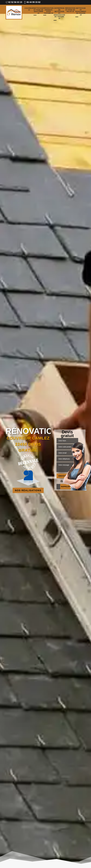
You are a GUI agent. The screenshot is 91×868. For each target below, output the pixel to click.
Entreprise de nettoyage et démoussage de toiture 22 (59, 13)
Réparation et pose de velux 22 (70, 10)
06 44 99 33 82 (32, 2)
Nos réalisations (28, 490)
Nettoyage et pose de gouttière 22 (38, 11)
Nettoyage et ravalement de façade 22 (81, 12)
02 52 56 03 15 (14, 2)
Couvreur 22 (29, 9)
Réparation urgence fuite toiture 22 (48, 11)
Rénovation (28, 431)
